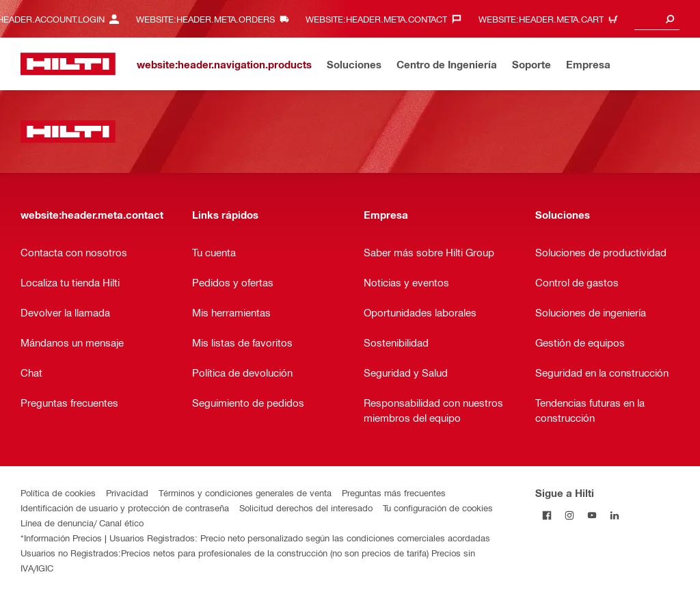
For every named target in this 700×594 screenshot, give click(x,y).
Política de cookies (58, 492)
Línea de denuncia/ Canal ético (82, 523)
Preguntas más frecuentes (394, 492)
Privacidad (127, 492)
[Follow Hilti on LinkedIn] (614, 515)
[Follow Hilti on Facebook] (547, 515)
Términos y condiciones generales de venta (245, 492)
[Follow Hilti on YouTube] (592, 515)
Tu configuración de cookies (438, 508)
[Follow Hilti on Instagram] (569, 515)
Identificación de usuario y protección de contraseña (125, 508)
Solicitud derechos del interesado (306, 508)
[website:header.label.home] (68, 64)
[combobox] (657, 19)
